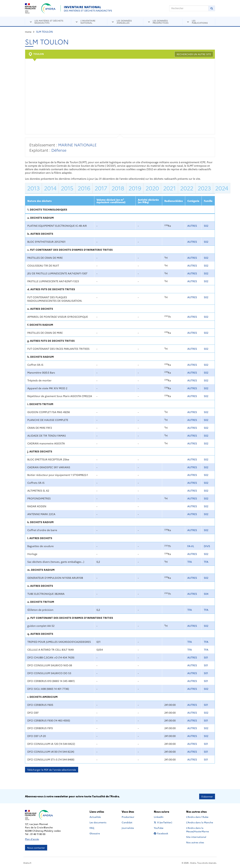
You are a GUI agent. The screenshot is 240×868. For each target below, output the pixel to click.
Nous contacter (36, 847)
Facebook (164, 833)
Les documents (98, 822)
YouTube (162, 827)
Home (28, 32)
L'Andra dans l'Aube (197, 816)
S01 (206, 657)
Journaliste (128, 827)
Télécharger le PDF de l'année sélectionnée (52, 770)
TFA (190, 562)
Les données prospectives (161, 22)
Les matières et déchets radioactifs (49, 22)
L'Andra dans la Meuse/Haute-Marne (197, 829)
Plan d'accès (32, 838)
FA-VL (191, 546)
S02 (206, 226)
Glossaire (95, 833)
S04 (206, 594)
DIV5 (207, 546)
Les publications (200, 22)
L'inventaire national (88, 22)
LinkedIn (162, 816)
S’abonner (207, 796)
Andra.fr (27, 862)
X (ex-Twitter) (164, 822)
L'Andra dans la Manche (200, 822)
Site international (196, 836)
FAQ (92, 827)
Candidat (127, 822)
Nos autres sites (195, 842)
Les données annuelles (124, 22)
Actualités (95, 816)
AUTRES (192, 226)
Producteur (128, 816)
